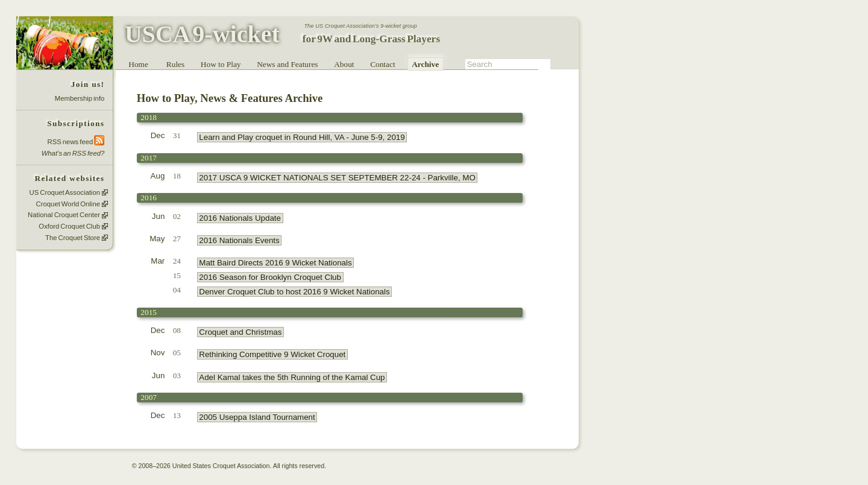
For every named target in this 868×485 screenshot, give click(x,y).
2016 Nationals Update (240, 218)
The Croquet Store (73, 238)
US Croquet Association (65, 192)
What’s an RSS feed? (73, 153)
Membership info (80, 98)
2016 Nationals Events (239, 240)
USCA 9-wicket (202, 34)
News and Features (287, 64)
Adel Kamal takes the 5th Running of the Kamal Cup (292, 377)
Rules (175, 64)
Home (138, 64)
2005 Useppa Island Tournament (257, 417)
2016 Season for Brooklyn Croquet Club (270, 277)
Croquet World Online (68, 204)
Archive (425, 64)
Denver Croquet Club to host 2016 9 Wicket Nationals (294, 292)
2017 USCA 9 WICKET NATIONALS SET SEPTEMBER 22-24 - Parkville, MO (337, 178)
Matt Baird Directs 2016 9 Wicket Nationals (275, 263)
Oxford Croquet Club (69, 226)
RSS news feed (76, 141)
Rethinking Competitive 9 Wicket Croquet (272, 354)
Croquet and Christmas (240, 332)
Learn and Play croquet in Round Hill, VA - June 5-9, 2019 (302, 137)
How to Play (221, 64)
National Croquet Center (64, 215)
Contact (382, 64)
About (344, 64)
